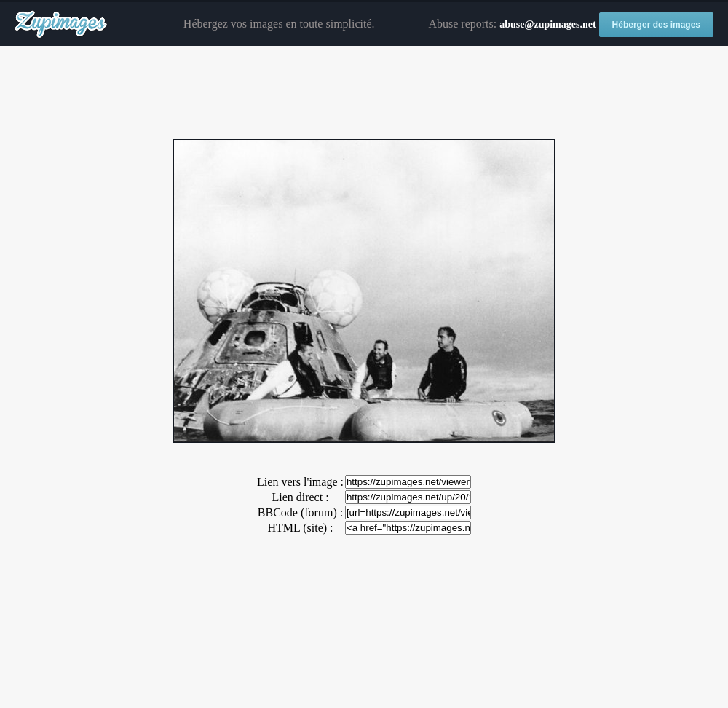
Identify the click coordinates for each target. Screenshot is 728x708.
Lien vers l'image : (300, 482)
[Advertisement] (364, 93)
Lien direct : (300, 497)
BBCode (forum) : (300, 512)
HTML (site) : (300, 528)
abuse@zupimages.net (547, 24)
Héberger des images (656, 25)
